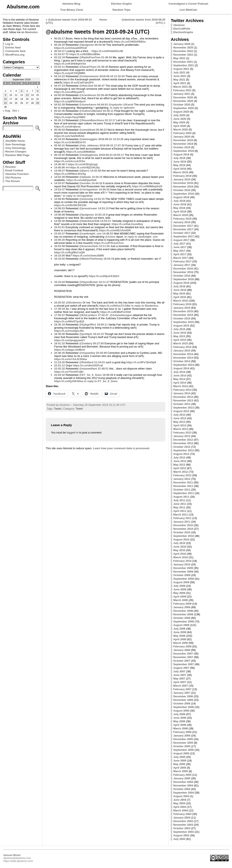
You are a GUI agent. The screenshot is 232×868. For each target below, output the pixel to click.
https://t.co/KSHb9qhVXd (70, 64)
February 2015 (182, 347)
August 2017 (181, 240)
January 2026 (182, 44)
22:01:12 (59, 365)
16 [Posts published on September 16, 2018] (5, 99)
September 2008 (184, 621)
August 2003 (181, 835)
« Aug (6, 111)
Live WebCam (188, 10)
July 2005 (179, 757)
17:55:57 (59, 315)
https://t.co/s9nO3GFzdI (88, 365)
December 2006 (183, 696)
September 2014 (184, 365)
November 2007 (183, 657)
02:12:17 (110, 120)
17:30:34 (59, 309)
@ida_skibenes (89, 145)
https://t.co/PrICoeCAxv (109, 243)
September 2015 (184, 322)
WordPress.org (15, 55)
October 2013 (182, 404)
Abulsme (179, 25)
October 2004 (182, 789)
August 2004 (181, 796)
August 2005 (181, 753)
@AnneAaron (88, 105)
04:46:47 (99, 86)
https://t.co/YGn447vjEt (69, 372)
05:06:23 (101, 130)
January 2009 (182, 607)
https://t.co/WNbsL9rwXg (70, 174)
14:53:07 (59, 183)
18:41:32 (59, 343)
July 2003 (179, 839)
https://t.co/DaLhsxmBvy (127, 224)
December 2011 (183, 482)
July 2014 (179, 372)
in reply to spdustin (122, 108)
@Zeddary (86, 343)
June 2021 (180, 76)
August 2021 (181, 69)
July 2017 (179, 244)
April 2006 (180, 725)
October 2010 (182, 532)
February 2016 (182, 304)
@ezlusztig (86, 199)
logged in (72, 433)
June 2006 (180, 718)
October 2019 (182, 147)
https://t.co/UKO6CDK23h (70, 205)
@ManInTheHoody (91, 259)
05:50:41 (59, 145)
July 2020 (179, 115)
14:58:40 (59, 221)
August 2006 (181, 711)
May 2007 (179, 679)
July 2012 (179, 457)
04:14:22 (59, 76)
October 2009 (182, 575)
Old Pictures (13, 178)
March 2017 (181, 258)
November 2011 (183, 486)
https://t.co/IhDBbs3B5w (85, 54)
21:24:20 (59, 362)
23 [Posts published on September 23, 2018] (5, 103)
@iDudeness (74, 303)
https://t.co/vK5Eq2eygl (83, 164)
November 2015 (183, 315)
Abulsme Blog (71, 4)
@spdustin (115, 105)
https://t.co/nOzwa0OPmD (70, 48)
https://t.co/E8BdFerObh (116, 312)
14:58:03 (59, 208)
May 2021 (179, 80)
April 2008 (180, 639)
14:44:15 (97, 177)
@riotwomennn (89, 76)
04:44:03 (102, 105)
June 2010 (180, 547)
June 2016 (180, 290)
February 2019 (182, 176)
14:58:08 (59, 215)
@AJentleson (88, 95)
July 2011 (179, 500)
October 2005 (182, 746)
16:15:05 (59, 256)
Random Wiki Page (17, 155)
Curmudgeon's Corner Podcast (188, 4)
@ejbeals (85, 177)
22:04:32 (59, 375)
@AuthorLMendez (91, 111)
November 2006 (183, 700)
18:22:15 (98, 334)
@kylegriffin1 (88, 325)
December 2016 (183, 269)
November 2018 (183, 187)
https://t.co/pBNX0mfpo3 (70, 101)
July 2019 (179, 158)
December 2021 (183, 62)
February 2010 (182, 561)
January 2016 (182, 308)
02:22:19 (59, 57)
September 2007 (184, 664)
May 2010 (179, 550)
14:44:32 (97, 183)
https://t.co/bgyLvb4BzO (70, 350)
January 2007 (182, 693)
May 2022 (179, 58)
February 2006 (182, 732)
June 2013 (180, 418)
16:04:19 (109, 259)
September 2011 (184, 493)
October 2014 (182, 361)
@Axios (110, 237)
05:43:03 (59, 139)
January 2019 (182, 179)
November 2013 (183, 400)
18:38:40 (59, 334)
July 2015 (179, 329)
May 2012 (179, 465)
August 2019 (181, 154)
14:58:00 (59, 199)
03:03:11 (59, 67)
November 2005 (183, 743)
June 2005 (180, 761)
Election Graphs (121, 4)
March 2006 (181, 728)
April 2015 (180, 340)
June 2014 (180, 375)
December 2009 (183, 568)
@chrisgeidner (89, 189)
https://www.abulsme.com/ (18, 861)
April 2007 (180, 682)
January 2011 (182, 522)
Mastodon (31, 32)
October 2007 (182, 661)
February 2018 (182, 219)
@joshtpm (86, 334)
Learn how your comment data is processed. (121, 448)
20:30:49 (101, 353)
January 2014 (182, 393)
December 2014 (183, 354)
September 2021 (184, 65)
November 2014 (183, 358)
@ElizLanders (88, 315)
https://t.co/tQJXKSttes (69, 381)
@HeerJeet (86, 86)
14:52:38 (59, 177)
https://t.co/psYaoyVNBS (70, 117)
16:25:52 (59, 303)
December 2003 (183, 821)
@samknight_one (90, 234)
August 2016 (181, 283)
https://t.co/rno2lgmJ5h (69, 331)
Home (103, 20)
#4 (67, 167)
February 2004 (182, 814)
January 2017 (182, 265)
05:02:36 (59, 111)
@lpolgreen (87, 45)
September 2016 (184, 279)
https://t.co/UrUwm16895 (88, 256)
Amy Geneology (15, 148)
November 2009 (183, 572)
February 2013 (182, 433)
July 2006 (179, 714)
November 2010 (183, 529)
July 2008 (179, 629)
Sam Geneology (15, 144)
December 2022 (183, 51)
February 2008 (182, 646)
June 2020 (180, 119)
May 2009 (179, 593)
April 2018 (180, 211)
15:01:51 (59, 227)
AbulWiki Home (15, 141)
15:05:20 (59, 240)
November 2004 (183, 785)
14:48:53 (108, 234)
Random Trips (122, 10)
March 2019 (181, 172)
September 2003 (184, 832)
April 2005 (180, 768)
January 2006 (182, 736)
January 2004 (182, 818)
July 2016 (179, 286)
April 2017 (180, 254)
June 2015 (180, 333)
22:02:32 (59, 369)
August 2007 (181, 668)
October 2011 (182, 490)
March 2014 (181, 386)
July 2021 (179, 72)
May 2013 (179, 422)
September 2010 (184, 536)
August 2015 (181, 326)
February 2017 (182, 261)
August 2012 (181, 454)
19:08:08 (108, 375)
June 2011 (180, 504)
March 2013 (181, 429)
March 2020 (181, 129)
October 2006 (182, 703)
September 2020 (184, 108)
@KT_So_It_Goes (91, 375)
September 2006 (184, 707)
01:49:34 (106, 57)
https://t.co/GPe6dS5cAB (107, 51)
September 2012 (184, 450)
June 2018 (180, 204)
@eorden (85, 183)
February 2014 (182, 390)
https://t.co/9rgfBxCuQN (69, 252)
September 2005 (184, 750)
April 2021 (180, 83)
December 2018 (183, 183)
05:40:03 (59, 130)
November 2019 (183, 144)
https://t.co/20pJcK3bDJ (104, 276)
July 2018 (179, 201)
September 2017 (184, 236)
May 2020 (179, 122)
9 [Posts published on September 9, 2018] (5, 95)
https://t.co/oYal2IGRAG (69, 136)
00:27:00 (98, 343)
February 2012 (182, 475)
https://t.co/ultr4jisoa (67, 127)
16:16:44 (59, 282)
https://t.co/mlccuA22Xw (70, 161)
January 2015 (182, 351)
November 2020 (183, 101)
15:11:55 (104, 246)
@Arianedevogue (121, 315)
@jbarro (84, 171)
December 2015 (183, 311)
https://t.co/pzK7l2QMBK (70, 73)
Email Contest (14, 170)
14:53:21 (106, 221)
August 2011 (181, 497)
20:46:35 (59, 353)
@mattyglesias (89, 155)
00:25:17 (59, 38)
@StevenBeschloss (92, 120)
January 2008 (182, 650)
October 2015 (182, 318)
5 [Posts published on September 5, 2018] (22, 91)
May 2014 (179, 379)
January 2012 (182, 479)
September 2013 (184, 408)
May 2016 (179, 293)
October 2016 (182, 276)
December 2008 (183, 611)
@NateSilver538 (89, 221)
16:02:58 (59, 246)
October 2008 (182, 618)
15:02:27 (59, 234)
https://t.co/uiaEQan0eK (81, 180)
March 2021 (181, 87)
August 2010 (181, 539)
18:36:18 (59, 325)
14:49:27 (59, 171)
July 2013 (179, 415)
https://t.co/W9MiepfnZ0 (147, 186)
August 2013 (181, 411)
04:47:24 (59, 86)
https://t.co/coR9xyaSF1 (69, 92)
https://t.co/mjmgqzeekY (70, 340)
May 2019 (179, 165)
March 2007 (181, 686)
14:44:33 (104, 189)
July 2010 (179, 543)
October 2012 (182, 447)
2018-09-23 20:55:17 (111, 155)
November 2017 (183, 229)
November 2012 (183, 443)
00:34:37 (59, 51)
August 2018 (181, 197)
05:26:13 (59, 120)
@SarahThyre (88, 67)
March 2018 (181, 215)
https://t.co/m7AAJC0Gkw (70, 359)
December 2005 (183, 739)
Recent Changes (16, 152)
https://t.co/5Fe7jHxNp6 (141, 362)
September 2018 (184, 194)
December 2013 (183, 397)
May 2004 (179, 803)
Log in (9, 44)
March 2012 (181, 472)
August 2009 (181, 582)
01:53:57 (59, 54)
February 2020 (182, 133)
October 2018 (182, 190)
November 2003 (183, 825)
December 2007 (183, 654)
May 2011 (179, 507)
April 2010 (180, 554)
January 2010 (182, 564)
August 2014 (181, 368)
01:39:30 (103, 67)
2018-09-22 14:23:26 (111, 139)
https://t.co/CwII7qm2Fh (78, 83)
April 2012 (180, 468)
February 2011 (182, 518)
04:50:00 (59, 95)
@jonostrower (88, 208)
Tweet (57, 409)
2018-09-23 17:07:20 (112, 145)
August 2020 (181, 112)
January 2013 (182, 436)
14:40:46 (59, 164)
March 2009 (181, 600)
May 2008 (179, 636)
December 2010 (183, 525)
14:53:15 (99, 199)
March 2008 (181, 643)
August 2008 (181, 625)
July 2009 (179, 586)
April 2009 (180, 597)
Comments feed (15, 51)
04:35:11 (108, 111)
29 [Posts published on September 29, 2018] (38, 103)
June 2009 (180, 589)
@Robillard (86, 362)
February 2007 (182, 689)
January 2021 (182, 94)
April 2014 (180, 383)
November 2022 (183, 55)
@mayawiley (87, 353)
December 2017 (183, 226)
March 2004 (181, 810)
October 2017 (182, 233)
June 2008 (180, 632)
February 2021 (182, 90)
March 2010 (181, 557)
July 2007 (179, 671)
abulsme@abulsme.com (17, 858)
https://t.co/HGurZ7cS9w (115, 306)
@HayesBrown (89, 282)
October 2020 (182, 105)
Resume (10, 167)
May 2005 (179, 764)
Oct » (16, 111)
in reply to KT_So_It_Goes (101, 381)
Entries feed (13, 47)
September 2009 (184, 579)
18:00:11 (102, 325)
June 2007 (180, 675)
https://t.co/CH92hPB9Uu (130, 42)
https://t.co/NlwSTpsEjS (69, 321)
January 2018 (182, 222)
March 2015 (181, 343)
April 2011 (180, 511)
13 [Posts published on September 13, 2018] (27, 95)
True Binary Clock (72, 10)
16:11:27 (104, 282)
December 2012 (183, 440)
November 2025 (183, 47)
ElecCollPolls (182, 29)
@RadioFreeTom (90, 57)
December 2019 (183, 140)
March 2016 (181, 301)
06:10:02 (59, 155)
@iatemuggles (88, 139)
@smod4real (87, 130)
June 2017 (180, 247)
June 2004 (180, 800)
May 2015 (179, 336)
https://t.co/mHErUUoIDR (115, 230)
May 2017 (179, 251)
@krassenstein (89, 246)
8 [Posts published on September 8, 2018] (38, 91)
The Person (13, 181)
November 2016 (183, 272)
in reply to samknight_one (141, 237)
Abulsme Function (17, 174)
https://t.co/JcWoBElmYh (70, 142)
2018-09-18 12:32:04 (112, 76)
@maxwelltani (88, 369)
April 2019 (180, 169)
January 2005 (182, 778)
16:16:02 (59, 259)
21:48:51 (103, 369)
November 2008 (183, 614)
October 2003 (182, 828)
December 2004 (183, 782)
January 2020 (182, 137)
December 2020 (183, 97)
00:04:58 (100, 45)
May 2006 (179, 721)
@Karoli (128, 105)
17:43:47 (103, 315)
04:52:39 (59, 105)
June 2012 (180, 461)
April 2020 (180, 126)
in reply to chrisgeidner (78, 196)
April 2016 (180, 297)
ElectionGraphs (183, 32)
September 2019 (184, 151)
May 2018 (179, 208)
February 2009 (182, 604)
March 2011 (181, 515)
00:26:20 (59, 45)
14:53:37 (59, 189)
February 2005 (182, 775)
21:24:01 (100, 362)
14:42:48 (96, 171)
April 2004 (180, 807)
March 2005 (181, 771)
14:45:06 (59, 167)
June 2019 (180, 162)
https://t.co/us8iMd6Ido (81, 152)
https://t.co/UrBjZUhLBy (85, 167)
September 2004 (184, 793)
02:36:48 (102, 95)
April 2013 (180, 425)
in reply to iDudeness (145, 306)
